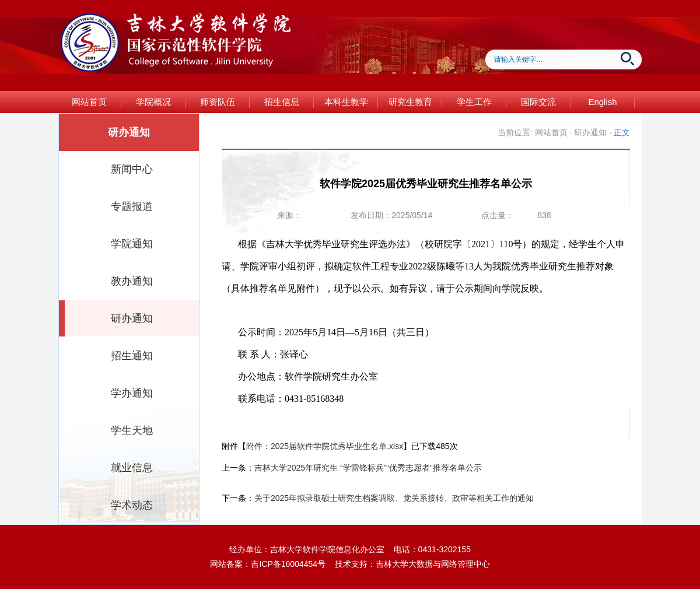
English (602, 102)
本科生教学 (346, 102)
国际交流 (538, 102)
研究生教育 (410, 102)
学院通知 (132, 244)
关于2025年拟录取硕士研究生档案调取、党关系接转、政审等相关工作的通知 (394, 498)
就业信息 (132, 468)
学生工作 (474, 102)
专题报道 (132, 206)
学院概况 (153, 102)
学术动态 (132, 505)
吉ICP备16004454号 (288, 564)
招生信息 (282, 102)
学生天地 (132, 430)
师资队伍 (218, 102)
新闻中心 (132, 169)
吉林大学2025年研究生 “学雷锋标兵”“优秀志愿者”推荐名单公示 (368, 468)
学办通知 (132, 393)
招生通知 (132, 356)
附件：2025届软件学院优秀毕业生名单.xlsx (325, 446)
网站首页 (89, 102)
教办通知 (132, 281)
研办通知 (132, 318)
